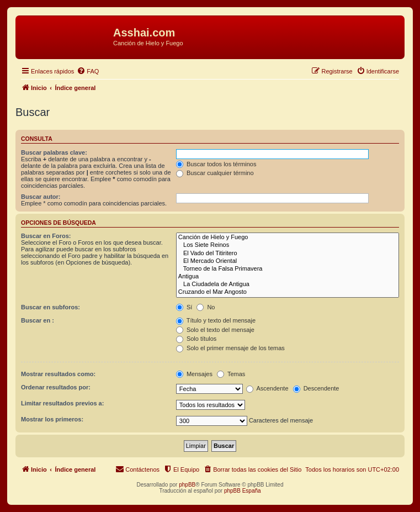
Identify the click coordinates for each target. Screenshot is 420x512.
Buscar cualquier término (215, 173)
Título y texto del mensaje (216, 320)
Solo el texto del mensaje (215, 330)
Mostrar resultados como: (58, 374)
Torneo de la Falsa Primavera (288, 269)
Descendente (316, 388)
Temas (231, 374)
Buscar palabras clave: (54, 152)
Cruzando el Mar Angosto (288, 292)
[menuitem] (88, 71)
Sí (184, 307)
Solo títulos (196, 339)
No (206, 307)
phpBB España (243, 491)
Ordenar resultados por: (56, 387)
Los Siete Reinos (288, 245)
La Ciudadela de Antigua (288, 284)
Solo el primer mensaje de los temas (230, 348)
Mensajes (194, 374)
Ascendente (267, 388)
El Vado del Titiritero (288, 254)
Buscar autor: (41, 197)
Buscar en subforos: (50, 307)
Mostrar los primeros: (52, 419)
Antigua (288, 277)
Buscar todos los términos (216, 164)
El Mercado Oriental (288, 261)
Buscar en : (38, 320)
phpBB (187, 485)
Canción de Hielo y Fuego (288, 237)
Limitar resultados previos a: (62, 403)
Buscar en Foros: (46, 236)
